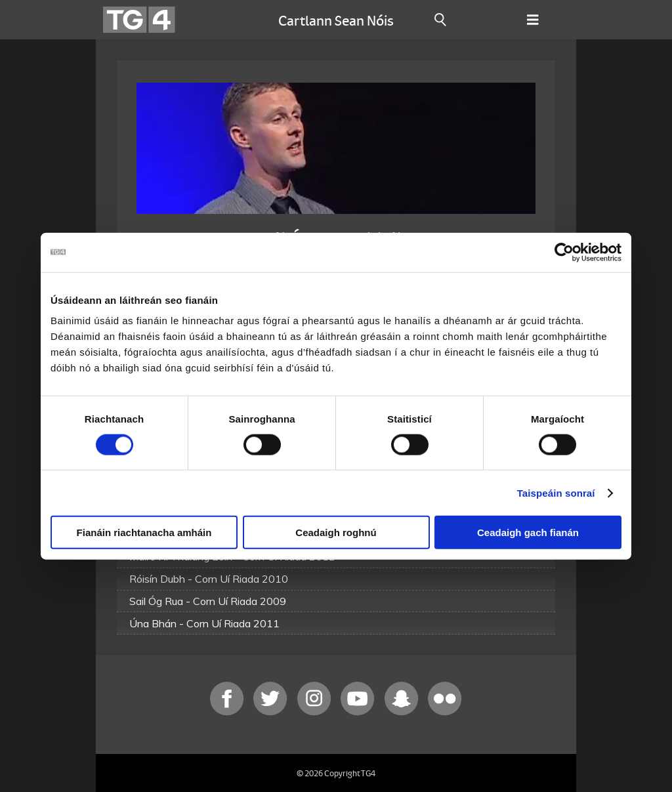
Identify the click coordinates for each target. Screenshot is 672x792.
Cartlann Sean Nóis (336, 20)
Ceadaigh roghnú (336, 532)
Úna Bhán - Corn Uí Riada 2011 (204, 623)
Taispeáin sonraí (556, 492)
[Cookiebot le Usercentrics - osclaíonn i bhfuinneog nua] (564, 252)
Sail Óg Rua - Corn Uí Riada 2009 (208, 601)
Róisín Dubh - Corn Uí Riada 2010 (209, 579)
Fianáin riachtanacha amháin (144, 532)
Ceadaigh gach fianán (528, 532)
